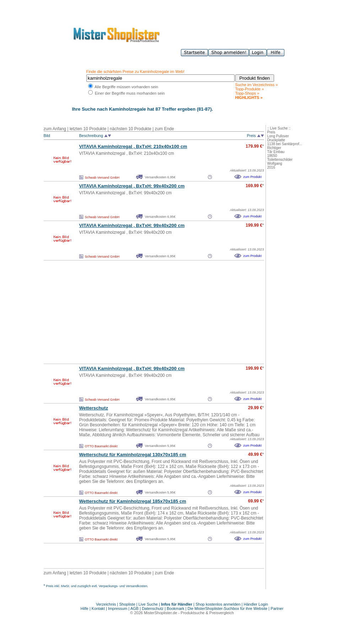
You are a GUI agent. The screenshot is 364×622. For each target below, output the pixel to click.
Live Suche (148, 604)
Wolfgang (275, 164)
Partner (277, 608)
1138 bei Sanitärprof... (285, 144)
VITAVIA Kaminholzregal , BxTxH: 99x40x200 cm (132, 186)
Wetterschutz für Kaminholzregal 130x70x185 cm (133, 455)
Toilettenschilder (280, 160)
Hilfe (85, 608)
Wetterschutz (94, 408)
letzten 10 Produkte (88, 129)
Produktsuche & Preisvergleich (207, 613)
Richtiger (274, 148)
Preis (271, 132)
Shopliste (127, 604)
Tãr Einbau (276, 152)
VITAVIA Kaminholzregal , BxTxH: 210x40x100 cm (133, 146)
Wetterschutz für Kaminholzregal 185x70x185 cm (133, 501)
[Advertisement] (138, 312)
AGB (135, 608)
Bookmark (176, 608)
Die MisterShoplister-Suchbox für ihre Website (228, 608)
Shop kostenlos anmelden (218, 604)
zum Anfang (55, 129)
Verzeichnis (106, 604)
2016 (271, 167)
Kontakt (99, 608)
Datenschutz (153, 608)
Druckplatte (276, 140)
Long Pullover (278, 136)
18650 (272, 156)
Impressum (118, 608)
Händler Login (256, 604)
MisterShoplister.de (161, 613)
